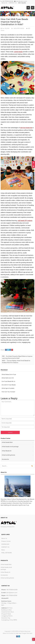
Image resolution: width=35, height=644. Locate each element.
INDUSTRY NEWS (19, 28)
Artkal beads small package (10, 447)
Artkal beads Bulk (7, 442)
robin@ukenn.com (21, 1)
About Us (4, 3)
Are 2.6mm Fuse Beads (9, 385)
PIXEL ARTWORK (7, 553)
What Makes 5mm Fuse (9, 374)
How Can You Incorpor (8, 392)
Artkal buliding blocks (8, 455)
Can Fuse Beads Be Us (8, 381)
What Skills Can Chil (8, 378)
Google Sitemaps (27, 633)
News (3, 550)
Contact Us (12, 633)
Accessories (5, 459)
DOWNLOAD (5, 544)
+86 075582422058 (8, 1)
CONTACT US (13, 3)
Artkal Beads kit (7, 451)
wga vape (19, 633)
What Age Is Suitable (8, 388)
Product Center (6, 541)
